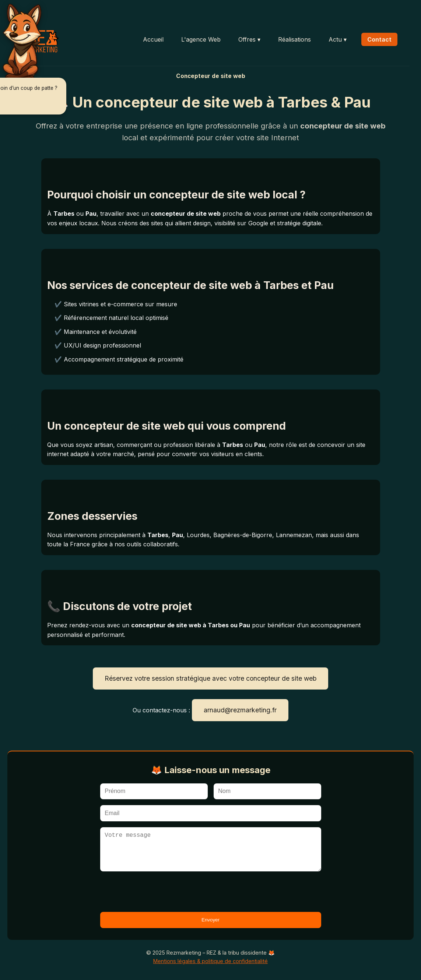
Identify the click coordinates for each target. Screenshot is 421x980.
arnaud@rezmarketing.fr (240, 710)
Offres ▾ (249, 39)
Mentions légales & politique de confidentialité (210, 961)
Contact (379, 39)
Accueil (153, 39)
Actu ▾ (338, 39)
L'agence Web (201, 39)
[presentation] (156, 892)
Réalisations (294, 39)
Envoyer (210, 920)
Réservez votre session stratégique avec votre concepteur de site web (210, 678)
